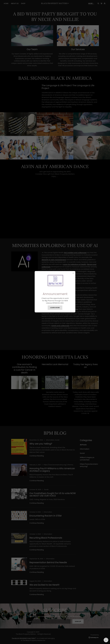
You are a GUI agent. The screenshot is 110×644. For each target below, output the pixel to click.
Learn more (55, 308)
